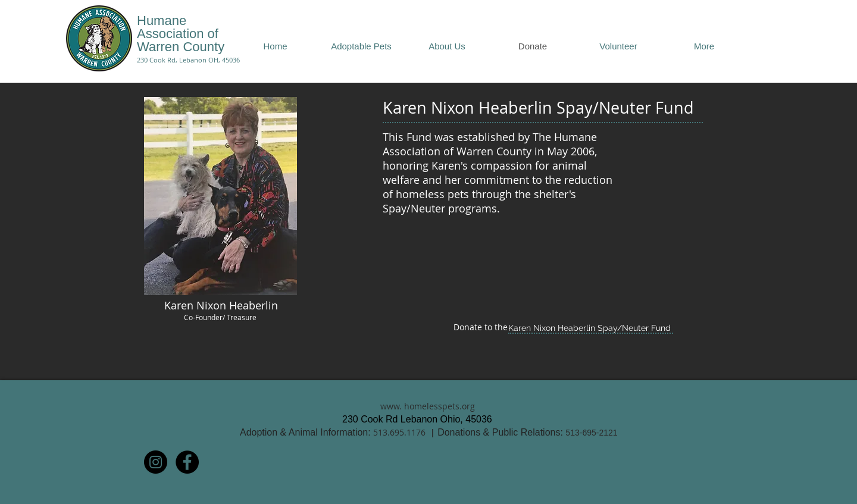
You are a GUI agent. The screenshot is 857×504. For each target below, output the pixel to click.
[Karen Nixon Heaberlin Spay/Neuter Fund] (589, 328)
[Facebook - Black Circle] (187, 462)
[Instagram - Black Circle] (156, 462)
